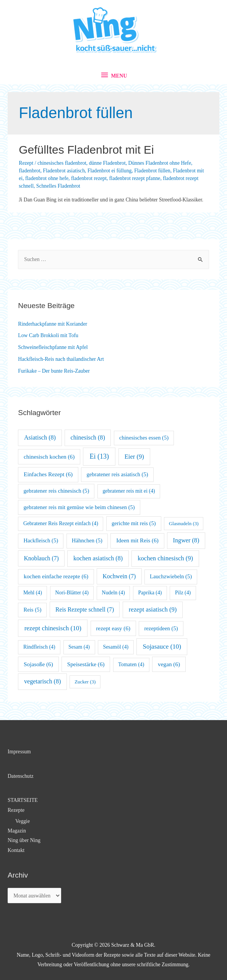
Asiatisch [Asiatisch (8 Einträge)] (40, 437)
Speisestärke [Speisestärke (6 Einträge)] (86, 664)
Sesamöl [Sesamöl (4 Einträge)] (116, 647)
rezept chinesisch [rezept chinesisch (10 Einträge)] (53, 628)
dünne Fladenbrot (107, 163)
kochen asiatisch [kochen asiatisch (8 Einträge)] (98, 558)
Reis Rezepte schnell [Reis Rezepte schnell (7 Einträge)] (85, 609)
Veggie (23, 821)
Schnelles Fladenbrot (58, 186)
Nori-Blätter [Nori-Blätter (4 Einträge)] (72, 593)
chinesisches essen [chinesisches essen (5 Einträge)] (144, 438)
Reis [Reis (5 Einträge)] (33, 610)
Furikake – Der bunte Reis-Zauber (54, 371)
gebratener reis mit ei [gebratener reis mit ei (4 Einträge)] (129, 491)
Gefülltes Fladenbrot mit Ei (86, 150)
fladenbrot (29, 171)
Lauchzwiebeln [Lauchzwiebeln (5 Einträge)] (171, 576)
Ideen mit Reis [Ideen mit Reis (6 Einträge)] (137, 540)
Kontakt (16, 850)
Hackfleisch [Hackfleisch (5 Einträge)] (41, 540)
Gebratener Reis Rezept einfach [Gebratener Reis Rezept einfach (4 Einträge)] (61, 523)
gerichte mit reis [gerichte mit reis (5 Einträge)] (134, 523)
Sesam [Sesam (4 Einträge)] (79, 647)
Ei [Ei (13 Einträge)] (100, 456)
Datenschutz (21, 776)
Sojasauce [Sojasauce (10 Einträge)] (162, 647)
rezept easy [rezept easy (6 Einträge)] (113, 628)
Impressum (19, 752)
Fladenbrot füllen (152, 171)
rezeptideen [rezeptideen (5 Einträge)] (161, 628)
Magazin (17, 831)
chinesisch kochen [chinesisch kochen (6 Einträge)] (49, 457)
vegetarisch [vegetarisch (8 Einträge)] (43, 681)
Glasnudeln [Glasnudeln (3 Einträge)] (184, 523)
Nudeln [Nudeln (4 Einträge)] (113, 593)
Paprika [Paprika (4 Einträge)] (150, 593)
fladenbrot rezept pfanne (135, 178)
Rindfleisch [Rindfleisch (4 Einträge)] (39, 647)
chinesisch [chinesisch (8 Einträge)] (88, 437)
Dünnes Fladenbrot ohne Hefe (160, 163)
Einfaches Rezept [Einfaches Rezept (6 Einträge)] (48, 474)
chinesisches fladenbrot (62, 163)
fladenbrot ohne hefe (47, 178)
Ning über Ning (24, 840)
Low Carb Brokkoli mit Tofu (48, 335)
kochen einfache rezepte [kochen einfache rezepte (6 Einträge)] (56, 576)
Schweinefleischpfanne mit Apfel (53, 347)
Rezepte (16, 810)
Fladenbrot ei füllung (109, 171)
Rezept (26, 163)
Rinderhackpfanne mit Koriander (53, 324)
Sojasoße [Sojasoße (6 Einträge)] (38, 664)
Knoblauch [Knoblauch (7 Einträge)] (41, 558)
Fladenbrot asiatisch (64, 171)
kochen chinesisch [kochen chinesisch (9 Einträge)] (165, 558)
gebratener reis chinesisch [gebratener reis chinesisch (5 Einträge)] (57, 491)
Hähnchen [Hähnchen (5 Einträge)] (87, 540)
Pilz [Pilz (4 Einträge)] (183, 593)
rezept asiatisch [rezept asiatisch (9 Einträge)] (153, 609)
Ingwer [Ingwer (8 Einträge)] (186, 540)
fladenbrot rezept (89, 178)
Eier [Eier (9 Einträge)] (134, 457)
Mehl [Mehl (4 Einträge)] (33, 593)
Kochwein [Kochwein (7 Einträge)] (119, 576)
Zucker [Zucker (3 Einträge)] (85, 682)
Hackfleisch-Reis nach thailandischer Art (61, 359)
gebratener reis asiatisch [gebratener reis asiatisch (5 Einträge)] (117, 474)
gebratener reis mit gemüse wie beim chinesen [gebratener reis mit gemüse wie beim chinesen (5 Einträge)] (79, 507)
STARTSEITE (23, 800)
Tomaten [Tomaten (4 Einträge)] (131, 664)
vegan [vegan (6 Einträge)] (169, 664)
